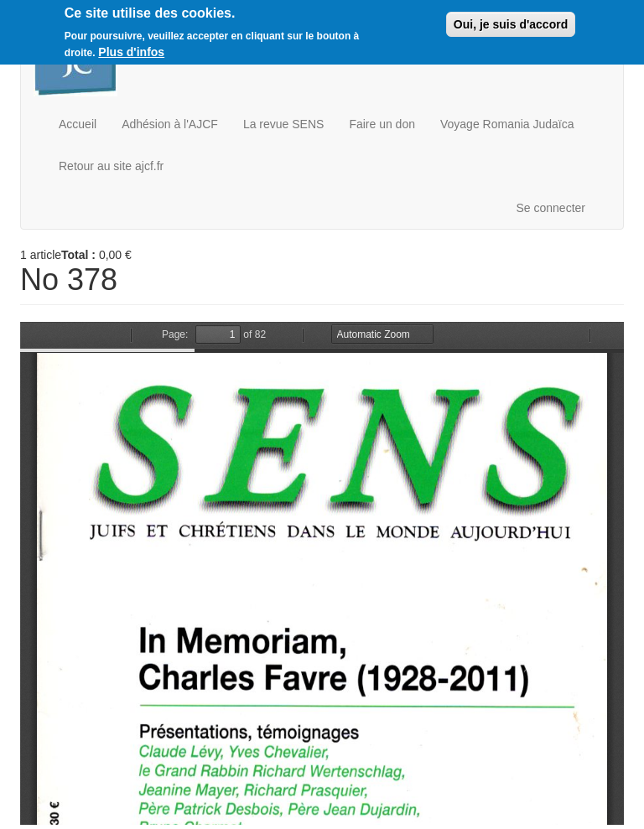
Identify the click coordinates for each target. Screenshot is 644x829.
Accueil (78, 124)
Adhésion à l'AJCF (170, 124)
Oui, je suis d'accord (511, 24)
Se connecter (551, 208)
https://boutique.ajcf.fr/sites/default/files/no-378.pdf (322, 573)
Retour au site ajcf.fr (111, 166)
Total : (78, 255)
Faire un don (382, 124)
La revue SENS (284, 124)
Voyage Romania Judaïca (507, 124)
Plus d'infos (131, 52)
